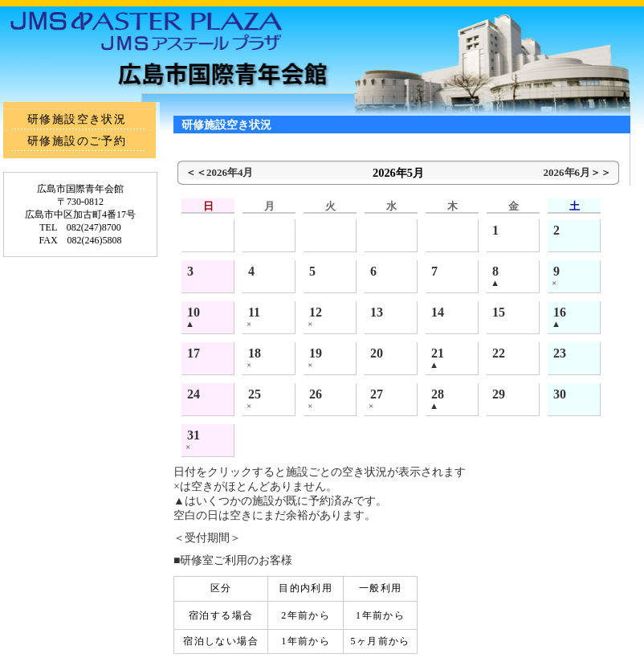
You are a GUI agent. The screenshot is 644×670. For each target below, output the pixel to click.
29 (499, 394)
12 (316, 312)
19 (316, 353)
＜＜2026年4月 (219, 172)
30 (560, 394)
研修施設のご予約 (77, 141)
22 (499, 353)
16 (560, 312)
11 (254, 312)
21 (438, 353)
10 (194, 312)
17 (194, 353)
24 (194, 394)
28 (438, 394)
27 (377, 394)
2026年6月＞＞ (577, 172)
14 (438, 312)
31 (194, 435)
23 (560, 353)
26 (316, 394)
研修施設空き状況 (77, 119)
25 (255, 394)
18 (255, 353)
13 (377, 312)
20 (377, 353)
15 (499, 312)
